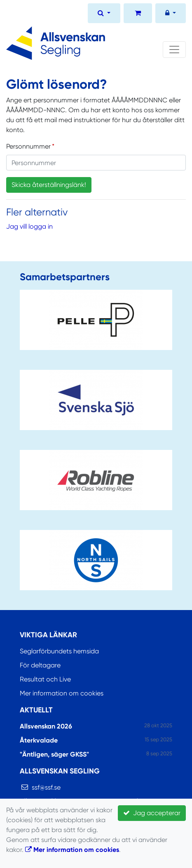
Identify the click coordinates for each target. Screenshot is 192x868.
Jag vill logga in (29, 226)
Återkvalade (39, 740)
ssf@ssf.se (46, 787)
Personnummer (28, 146)
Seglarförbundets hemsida (59, 651)
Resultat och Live (45, 679)
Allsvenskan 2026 (46, 726)
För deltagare (40, 665)
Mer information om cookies (62, 693)
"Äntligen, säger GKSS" (54, 754)
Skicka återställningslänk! (49, 185)
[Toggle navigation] (174, 50)
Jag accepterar (152, 813)
